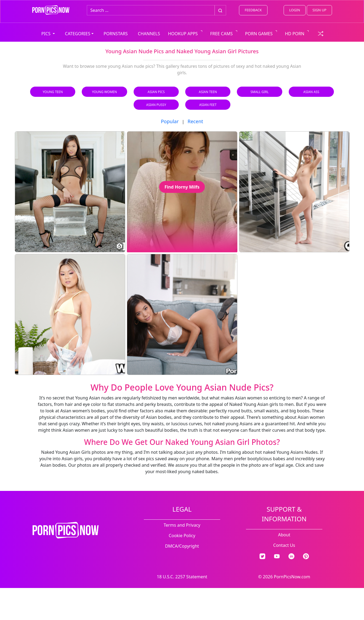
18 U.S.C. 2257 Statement (182, 577)
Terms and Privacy (182, 525)
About (284, 535)
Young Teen (53, 92)
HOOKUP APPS (183, 34)
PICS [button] (47, 34)
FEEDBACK (253, 10)
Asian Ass (311, 92)
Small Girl (260, 92)
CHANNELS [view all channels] (149, 34)
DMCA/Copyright (182, 546)
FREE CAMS (222, 34)
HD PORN (295, 34)
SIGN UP (319, 10)
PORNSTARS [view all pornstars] (116, 34)
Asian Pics (156, 92)
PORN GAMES (259, 34)
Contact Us (284, 545)
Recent (195, 121)
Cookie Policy (182, 536)
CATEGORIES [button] (78, 34)
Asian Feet (208, 105)
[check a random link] (321, 33)
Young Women (104, 92)
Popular (170, 121)
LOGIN (295, 10)
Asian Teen (208, 92)
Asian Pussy (156, 105)
